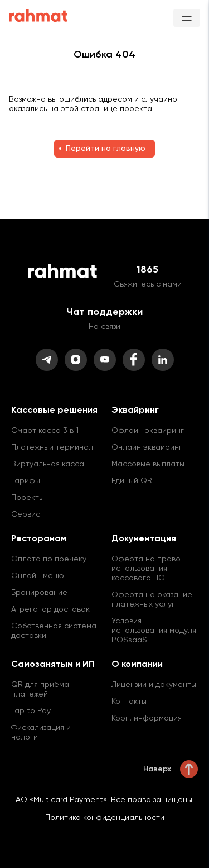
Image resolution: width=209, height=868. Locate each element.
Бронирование (39, 593)
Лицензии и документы (154, 685)
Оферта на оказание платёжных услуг (152, 600)
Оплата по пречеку (49, 559)
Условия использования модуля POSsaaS (154, 631)
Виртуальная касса (48, 464)
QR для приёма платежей (40, 690)
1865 (147, 270)
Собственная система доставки (54, 631)
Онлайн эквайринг (147, 447)
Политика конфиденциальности (105, 818)
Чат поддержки (104, 312)
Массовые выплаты (148, 464)
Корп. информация (147, 718)
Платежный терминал (52, 447)
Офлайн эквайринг (148, 431)
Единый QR (132, 481)
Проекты (28, 498)
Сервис (26, 514)
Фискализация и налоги (41, 733)
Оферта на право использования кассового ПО (146, 569)
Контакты (129, 702)
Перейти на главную (106, 149)
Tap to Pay (31, 711)
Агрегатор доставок (50, 609)
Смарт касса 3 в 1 (45, 431)
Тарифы (26, 481)
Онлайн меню (38, 576)
